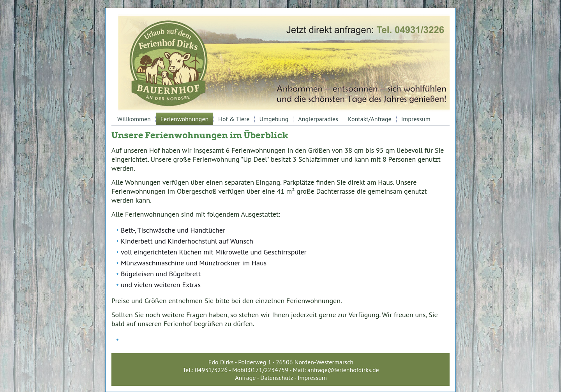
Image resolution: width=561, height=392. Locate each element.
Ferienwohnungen (185, 119)
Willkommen (134, 119)
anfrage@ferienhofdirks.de (343, 370)
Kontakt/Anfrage (370, 119)
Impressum (416, 119)
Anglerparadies (318, 119)
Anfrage (245, 378)
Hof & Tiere (234, 119)
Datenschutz (277, 378)
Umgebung (274, 119)
